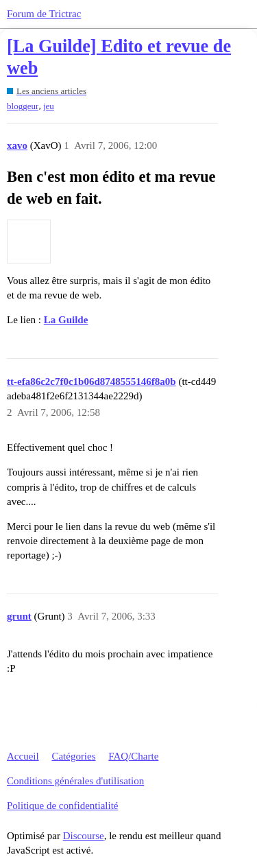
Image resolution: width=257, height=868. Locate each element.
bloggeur (23, 106)
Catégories (73, 756)
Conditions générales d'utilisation (75, 781)
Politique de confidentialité (62, 806)
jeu (49, 106)
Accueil (23, 756)
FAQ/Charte (133, 756)
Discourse (84, 836)
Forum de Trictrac (44, 14)
